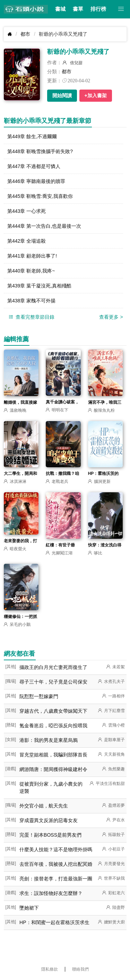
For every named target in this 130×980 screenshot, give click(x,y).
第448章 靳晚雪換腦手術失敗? (40, 151)
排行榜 (98, 9)
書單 (78, 9)
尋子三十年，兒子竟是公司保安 (53, 682)
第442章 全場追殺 (27, 241)
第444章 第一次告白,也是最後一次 (44, 226)
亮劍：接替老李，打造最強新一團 (56, 879)
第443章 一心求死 (27, 211)
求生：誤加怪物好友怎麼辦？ (51, 893)
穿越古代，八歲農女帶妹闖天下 (53, 711)
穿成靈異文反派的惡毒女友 (49, 820)
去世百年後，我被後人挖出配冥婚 (56, 864)
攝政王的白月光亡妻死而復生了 (53, 667)
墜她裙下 (29, 908)
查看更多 (111, 317)
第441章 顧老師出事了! (32, 256)
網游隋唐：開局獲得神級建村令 (53, 769)
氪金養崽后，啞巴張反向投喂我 (53, 726)
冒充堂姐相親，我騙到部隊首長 (53, 755)
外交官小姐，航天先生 (44, 806)
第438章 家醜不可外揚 (31, 301)
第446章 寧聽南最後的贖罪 (36, 181)
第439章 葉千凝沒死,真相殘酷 (39, 286)
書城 (60, 9)
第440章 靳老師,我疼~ (31, 271)
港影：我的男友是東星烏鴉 (49, 740)
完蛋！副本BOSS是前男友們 (50, 835)
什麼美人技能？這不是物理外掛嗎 (56, 849)
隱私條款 (50, 969)
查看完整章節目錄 (31, 317)
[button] (121, 9)
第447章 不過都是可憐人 (34, 166)
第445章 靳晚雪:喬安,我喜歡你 (40, 196)
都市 (25, 34)
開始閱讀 (62, 95)
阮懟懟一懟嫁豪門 (39, 696)
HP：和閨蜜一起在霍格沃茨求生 (54, 922)
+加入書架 (96, 95)
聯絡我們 (80, 969)
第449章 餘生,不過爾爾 (32, 136)
